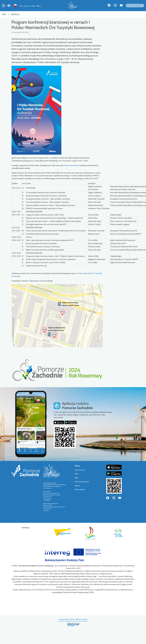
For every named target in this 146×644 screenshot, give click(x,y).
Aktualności (15, 14)
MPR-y (39, 6)
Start (4, 14)
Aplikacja (77, 486)
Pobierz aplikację (80, 490)
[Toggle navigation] (4, 6)
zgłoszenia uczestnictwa (69, 165)
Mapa (33, 6)
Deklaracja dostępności (82, 482)
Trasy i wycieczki (25, 6)
